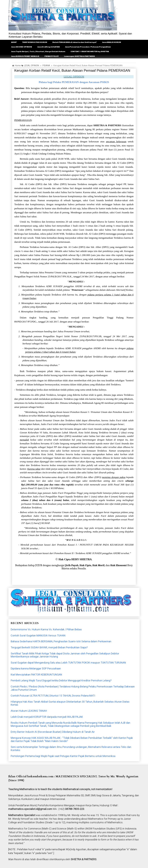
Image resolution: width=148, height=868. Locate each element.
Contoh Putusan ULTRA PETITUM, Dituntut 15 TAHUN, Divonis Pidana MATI (53, 696)
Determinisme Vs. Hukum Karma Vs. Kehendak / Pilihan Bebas (46, 629)
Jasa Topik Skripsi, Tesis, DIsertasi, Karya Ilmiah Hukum (38, 51)
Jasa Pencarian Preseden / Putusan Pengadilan (88, 47)
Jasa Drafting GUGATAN (48, 47)
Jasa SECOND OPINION (22, 47)
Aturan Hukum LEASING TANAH (29, 711)
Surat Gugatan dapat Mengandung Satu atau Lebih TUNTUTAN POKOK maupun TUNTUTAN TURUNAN (68, 663)
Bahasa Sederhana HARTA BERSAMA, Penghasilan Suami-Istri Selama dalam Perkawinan (61, 641)
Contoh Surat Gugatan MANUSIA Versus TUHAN (38, 635)
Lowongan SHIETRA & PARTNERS (79, 56)
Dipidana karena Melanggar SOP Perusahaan (36, 668)
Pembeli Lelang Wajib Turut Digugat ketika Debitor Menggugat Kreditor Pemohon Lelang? (61, 680)
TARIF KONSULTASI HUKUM (35, 42)
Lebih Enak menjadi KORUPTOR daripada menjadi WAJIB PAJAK (47, 717)
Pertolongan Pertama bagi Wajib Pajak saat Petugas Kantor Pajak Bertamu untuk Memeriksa (63, 756)
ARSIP (14, 42)
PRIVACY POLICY (52, 56)
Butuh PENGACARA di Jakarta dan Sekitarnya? (75, 42)
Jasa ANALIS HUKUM (112, 42)
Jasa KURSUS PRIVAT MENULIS (25, 56)
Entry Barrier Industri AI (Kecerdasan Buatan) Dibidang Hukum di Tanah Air (53, 732)
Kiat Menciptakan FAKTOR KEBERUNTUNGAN (36, 675)
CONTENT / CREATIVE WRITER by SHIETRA (90, 51)
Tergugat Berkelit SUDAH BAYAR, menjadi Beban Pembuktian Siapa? (49, 647)
